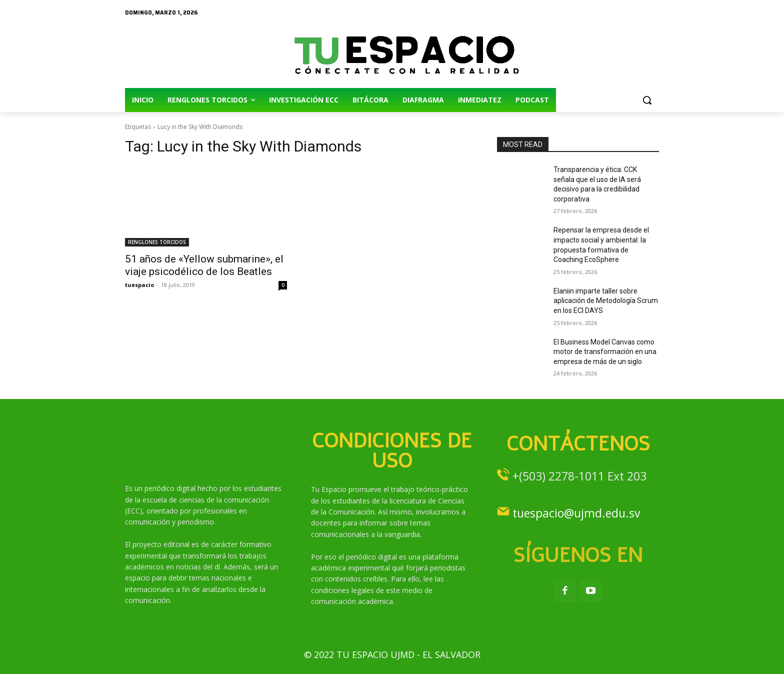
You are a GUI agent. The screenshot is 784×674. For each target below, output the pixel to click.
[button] (647, 100)
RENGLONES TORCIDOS (157, 242)
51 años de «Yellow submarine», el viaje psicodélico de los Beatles (204, 265)
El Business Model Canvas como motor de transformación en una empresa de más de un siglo (605, 352)
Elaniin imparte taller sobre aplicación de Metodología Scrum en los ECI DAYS (606, 301)
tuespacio (139, 285)
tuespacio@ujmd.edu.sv (576, 513)
